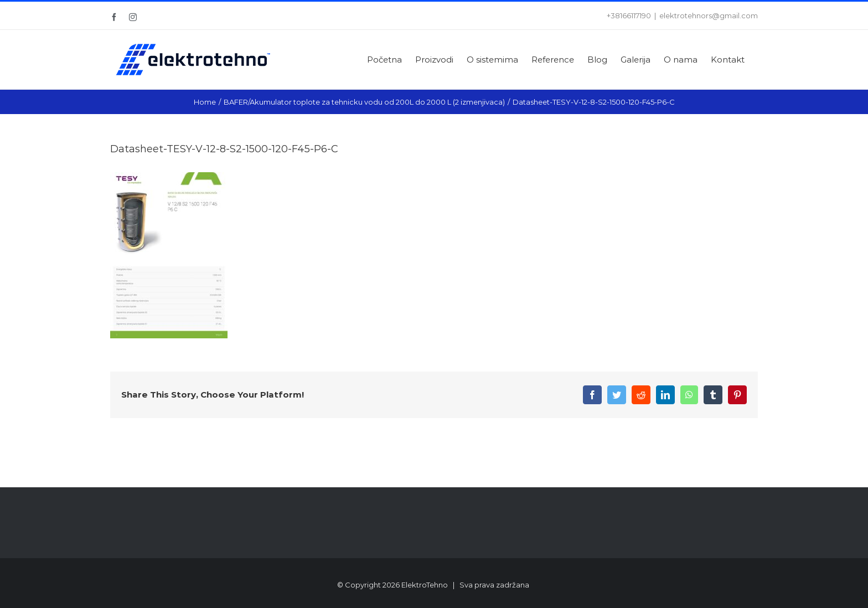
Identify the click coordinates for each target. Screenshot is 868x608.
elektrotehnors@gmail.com (709, 16)
